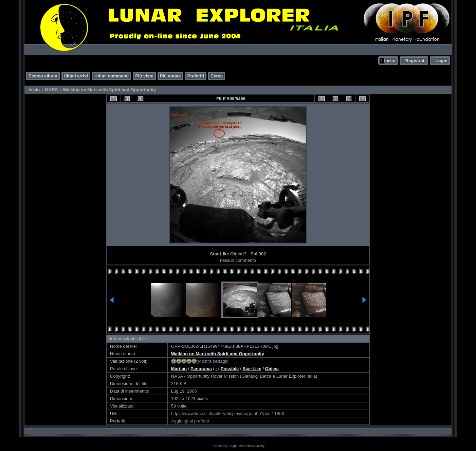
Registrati (416, 61)
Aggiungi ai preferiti (190, 421)
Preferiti (196, 76)
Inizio (390, 61)
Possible (230, 369)
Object (272, 369)
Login (442, 61)
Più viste (144, 76)
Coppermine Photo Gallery (246, 446)
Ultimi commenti (112, 76)
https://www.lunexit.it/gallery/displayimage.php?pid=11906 (228, 413)
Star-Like (252, 369)
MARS (51, 90)
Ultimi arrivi (76, 76)
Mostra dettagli (212, 361)
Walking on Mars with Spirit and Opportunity (109, 90)
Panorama (201, 369)
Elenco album (43, 76)
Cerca (217, 76)
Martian (179, 369)
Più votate (170, 76)
